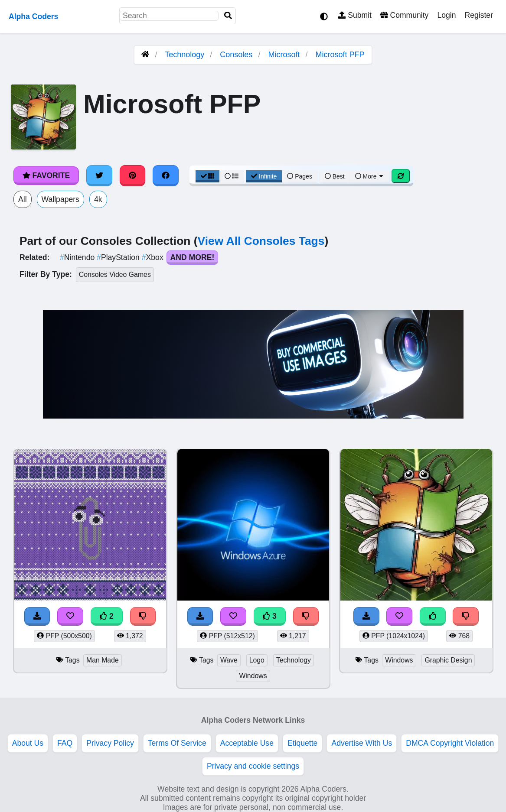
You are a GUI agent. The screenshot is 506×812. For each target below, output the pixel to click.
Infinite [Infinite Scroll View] (264, 176)
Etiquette (302, 743)
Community (404, 15)
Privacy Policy (110, 743)
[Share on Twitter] (99, 175)
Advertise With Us (362, 743)
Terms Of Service (177, 743)
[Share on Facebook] (166, 175)
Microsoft (284, 55)
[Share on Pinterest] (133, 175)
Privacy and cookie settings (253, 766)
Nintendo (78, 257)
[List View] (232, 176)
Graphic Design (448, 660)
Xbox (154, 257)
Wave (229, 660)
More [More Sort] (370, 176)
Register (479, 15)
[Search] (228, 16)
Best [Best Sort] (335, 176)
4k (98, 199)
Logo (257, 660)
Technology (184, 55)
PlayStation (119, 257)
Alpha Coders (33, 16)
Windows (253, 676)
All (23, 199)
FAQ (65, 743)
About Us (28, 743)
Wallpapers (60, 199)
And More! (193, 257)
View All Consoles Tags (261, 241)
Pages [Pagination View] (300, 176)
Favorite (46, 175)
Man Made (103, 660)
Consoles (236, 55)
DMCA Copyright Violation (450, 743)
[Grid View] (208, 176)
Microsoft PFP (340, 55)
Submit (355, 15)
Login (446, 15)
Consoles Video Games (115, 274)
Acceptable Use (247, 743)
